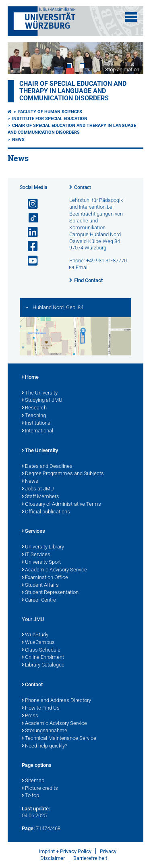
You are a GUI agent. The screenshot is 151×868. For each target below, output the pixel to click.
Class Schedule (41, 650)
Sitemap (33, 781)
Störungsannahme (44, 731)
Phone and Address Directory (56, 701)
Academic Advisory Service (54, 570)
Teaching (34, 416)
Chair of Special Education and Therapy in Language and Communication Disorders (73, 91)
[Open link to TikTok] (29, 218)
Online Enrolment (43, 658)
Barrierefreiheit (90, 858)
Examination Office (45, 578)
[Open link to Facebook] (29, 246)
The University (40, 393)
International (37, 431)
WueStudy (35, 635)
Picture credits (40, 789)
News (18, 140)
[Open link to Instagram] (29, 204)
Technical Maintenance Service (59, 739)
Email (82, 267)
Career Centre (39, 600)
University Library (43, 547)
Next (129, 58)
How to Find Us (41, 708)
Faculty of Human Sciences (50, 112)
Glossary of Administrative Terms (61, 505)
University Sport (41, 563)
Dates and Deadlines (47, 467)
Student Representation (50, 593)
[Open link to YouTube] (29, 261)
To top (30, 796)
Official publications (46, 512)
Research (34, 408)
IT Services (36, 555)
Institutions (36, 424)
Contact (83, 187)
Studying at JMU (42, 401)
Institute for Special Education (50, 119)
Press (30, 716)
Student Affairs (40, 586)
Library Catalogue (43, 665)
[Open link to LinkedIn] (29, 232)
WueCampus (38, 643)
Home (30, 378)
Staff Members (40, 497)
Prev (22, 58)
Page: (28, 828)
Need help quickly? (44, 746)
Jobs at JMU (38, 489)
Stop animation (122, 70)
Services (33, 532)
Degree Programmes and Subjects (63, 474)
